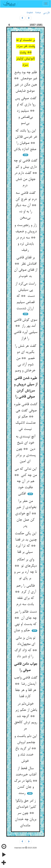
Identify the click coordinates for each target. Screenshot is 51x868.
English (30, 13)
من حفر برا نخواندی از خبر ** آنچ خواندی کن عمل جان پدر (26, 514)
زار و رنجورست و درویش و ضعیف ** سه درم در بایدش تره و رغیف (26, 238)
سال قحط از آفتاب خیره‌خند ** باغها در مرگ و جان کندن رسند (26, 781)
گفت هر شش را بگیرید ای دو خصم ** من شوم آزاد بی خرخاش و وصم (26, 358)
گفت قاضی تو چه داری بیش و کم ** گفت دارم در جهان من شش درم (26, 173)
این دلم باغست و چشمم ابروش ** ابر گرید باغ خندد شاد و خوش (26, 749)
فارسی (46, 13)
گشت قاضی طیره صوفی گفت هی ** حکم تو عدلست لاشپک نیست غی (26, 417)
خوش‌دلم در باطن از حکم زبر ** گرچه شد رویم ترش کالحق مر (26, 716)
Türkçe (38, 13)
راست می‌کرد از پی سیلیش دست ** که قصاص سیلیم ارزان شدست (26, 296)
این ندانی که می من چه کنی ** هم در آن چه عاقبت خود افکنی (26, 481)
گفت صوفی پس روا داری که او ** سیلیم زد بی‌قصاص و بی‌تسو (26, 111)
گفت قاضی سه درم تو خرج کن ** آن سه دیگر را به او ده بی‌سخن (26, 205)
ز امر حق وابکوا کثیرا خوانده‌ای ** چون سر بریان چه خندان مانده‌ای (26, 813)
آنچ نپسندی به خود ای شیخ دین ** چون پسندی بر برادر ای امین (26, 449)
